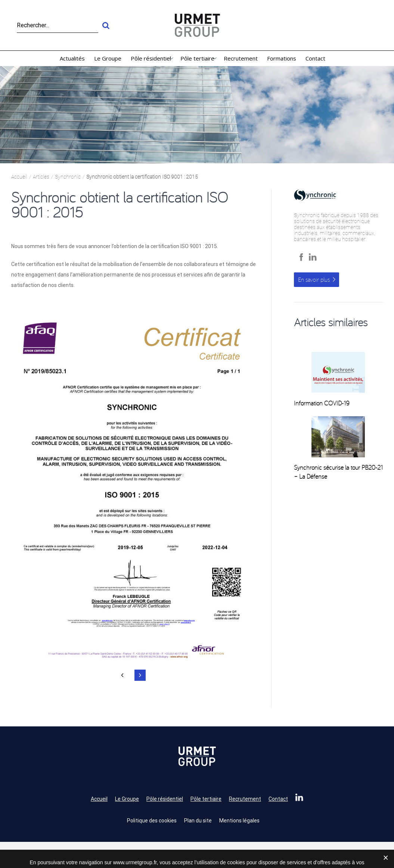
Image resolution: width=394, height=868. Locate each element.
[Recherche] (106, 25)
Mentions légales (239, 821)
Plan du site (198, 821)
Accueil (99, 799)
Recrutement (245, 799)
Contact (278, 799)
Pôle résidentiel (165, 799)
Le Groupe (127, 799)
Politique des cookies (152, 821)
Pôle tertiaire (206, 799)
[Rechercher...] (58, 25)
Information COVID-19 (322, 403)
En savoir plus (314, 279)
